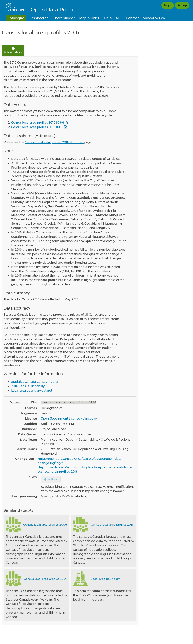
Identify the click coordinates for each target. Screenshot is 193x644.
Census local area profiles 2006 (45, 524)
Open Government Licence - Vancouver (69, 418)
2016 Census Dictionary (28, 386)
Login (168, 5)
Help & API (113, 18)
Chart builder (64, 18)
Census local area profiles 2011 (112, 524)
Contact (132, 18)
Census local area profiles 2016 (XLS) (37, 127)
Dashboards (38, 18)
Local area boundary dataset (32, 391)
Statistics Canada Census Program (36, 382)
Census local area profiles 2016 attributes (55, 142)
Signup (182, 5)
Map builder (89, 18)
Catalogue (16, 18)
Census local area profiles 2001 (45, 578)
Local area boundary (105, 578)
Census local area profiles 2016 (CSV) (38, 123)
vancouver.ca (154, 18)
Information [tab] (13, 50)
